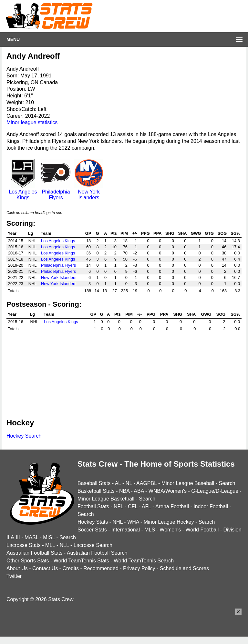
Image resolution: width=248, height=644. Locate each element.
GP (88, 233)
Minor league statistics (32, 122)
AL (118, 483)
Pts (114, 233)
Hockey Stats (93, 522)
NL (129, 483)
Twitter (14, 576)
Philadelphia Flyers (56, 192)
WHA (133, 522)
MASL (31, 537)
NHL (117, 522)
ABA (139, 491)
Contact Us (45, 568)
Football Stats (93, 506)
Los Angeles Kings (23, 192)
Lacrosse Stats (24, 545)
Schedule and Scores (184, 568)
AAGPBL (146, 483)
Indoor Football (211, 506)
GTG (209, 233)
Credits (71, 568)
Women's (170, 530)
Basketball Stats (96, 491)
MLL (50, 545)
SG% (235, 233)
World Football (202, 530)
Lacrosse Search (93, 545)
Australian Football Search (97, 553)
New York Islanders (89, 192)
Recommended (101, 568)
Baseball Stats (94, 483)
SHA (182, 233)
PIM (124, 233)
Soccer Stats (92, 530)
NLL (64, 545)
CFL (133, 506)
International (126, 530)
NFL (119, 506)
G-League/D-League (215, 491)
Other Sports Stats (28, 561)
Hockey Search (24, 436)
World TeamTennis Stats (81, 561)
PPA (157, 233)
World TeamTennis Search (144, 561)
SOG (222, 233)
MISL (49, 537)
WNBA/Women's (168, 491)
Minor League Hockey (169, 522)
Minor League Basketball (106, 499)
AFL (146, 506)
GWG (196, 233)
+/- (135, 233)
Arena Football (172, 506)
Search (227, 483)
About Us (17, 568)
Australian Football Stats (34, 553)
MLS (150, 530)
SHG (170, 233)
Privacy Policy (139, 568)
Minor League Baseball (188, 483)
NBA (124, 491)
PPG (145, 233)
